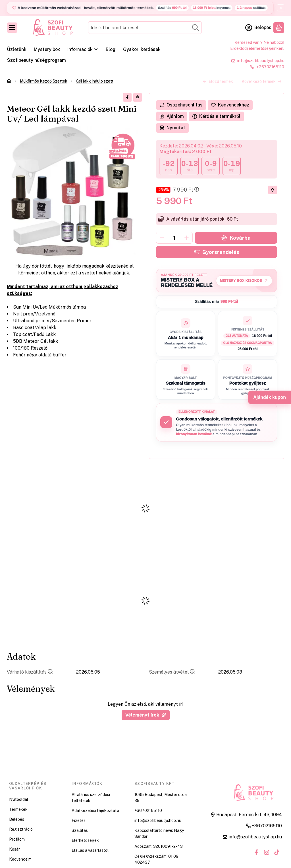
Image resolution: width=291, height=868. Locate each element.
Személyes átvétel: (172, 672)
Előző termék (218, 81)
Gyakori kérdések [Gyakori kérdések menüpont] (142, 49)
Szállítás (80, 830)
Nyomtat (172, 128)
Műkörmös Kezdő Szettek (44, 81)
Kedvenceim (20, 859)
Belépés (17, 819)
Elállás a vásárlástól (90, 850)
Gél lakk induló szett (95, 81)
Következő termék (262, 81)
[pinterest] (138, 97)
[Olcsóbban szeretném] (273, 190)
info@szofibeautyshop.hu (261, 61)
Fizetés (79, 820)
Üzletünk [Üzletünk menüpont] (17, 49)
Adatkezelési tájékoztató (95, 810)
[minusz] (162, 238)
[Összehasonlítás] (181, 105)
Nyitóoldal (19, 799)
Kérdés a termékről (216, 116)
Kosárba (236, 238)
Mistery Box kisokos (244, 281)
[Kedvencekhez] (230, 105)
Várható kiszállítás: (30, 672)
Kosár (14, 849)
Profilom (17, 839)
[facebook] (127, 97)
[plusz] (187, 238)
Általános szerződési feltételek (91, 798)
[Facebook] (256, 852)
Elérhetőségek (85, 840)
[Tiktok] (277, 852)
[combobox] (145, 28)
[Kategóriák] (12, 28)
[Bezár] (281, 8)
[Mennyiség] (174, 238)
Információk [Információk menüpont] (83, 49)
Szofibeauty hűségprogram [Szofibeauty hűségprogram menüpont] (37, 60)
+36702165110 (270, 67)
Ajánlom (172, 116)
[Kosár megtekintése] (279, 28)
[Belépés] (258, 28)
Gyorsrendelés (216, 252)
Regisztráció (21, 829)
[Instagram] (267, 852)
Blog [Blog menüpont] (111, 49)
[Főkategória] (9, 82)
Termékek (18, 809)
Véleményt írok (146, 715)
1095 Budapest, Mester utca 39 (161, 798)
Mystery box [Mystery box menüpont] (47, 49)
